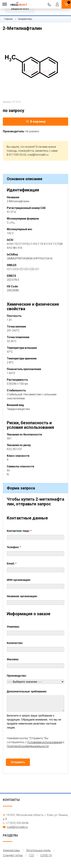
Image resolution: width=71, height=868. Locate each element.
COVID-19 (46, 855)
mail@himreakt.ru (38, 155)
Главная (8, 19)
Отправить (18, 762)
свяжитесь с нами (46, 151)
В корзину (36, 121)
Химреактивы (25, 19)
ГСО (32, 855)
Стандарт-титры (13, 855)
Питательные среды (38, 850)
